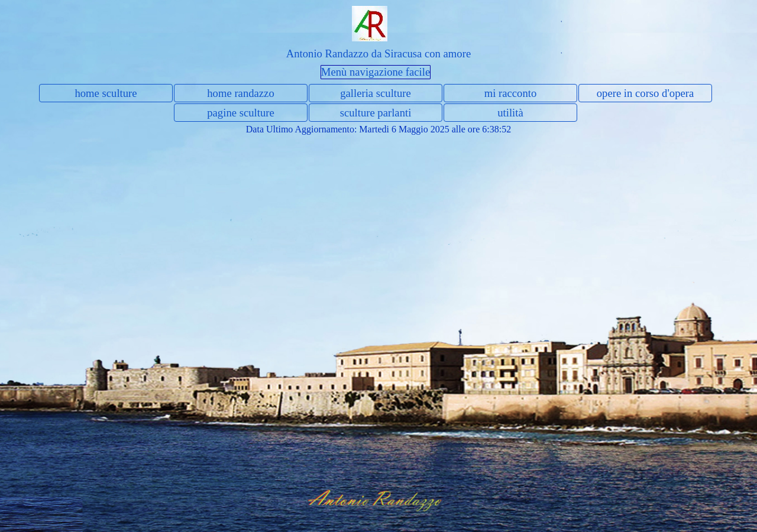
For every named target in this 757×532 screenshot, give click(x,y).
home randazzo (240, 93)
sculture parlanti (376, 113)
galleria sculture (376, 93)
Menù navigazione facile (376, 72)
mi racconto (511, 93)
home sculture (106, 93)
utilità (510, 113)
